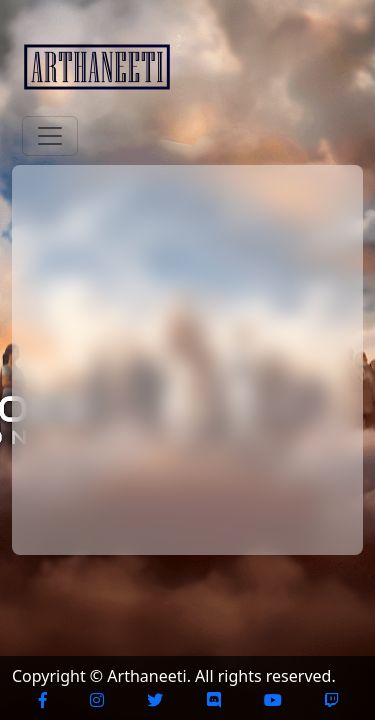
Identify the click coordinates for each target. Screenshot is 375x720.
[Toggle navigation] (50, 136)
